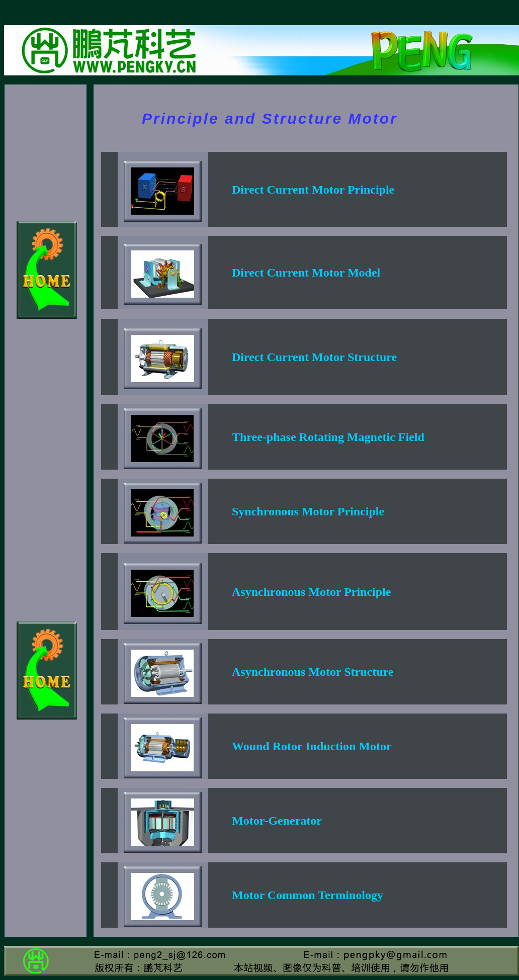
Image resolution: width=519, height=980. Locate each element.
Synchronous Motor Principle (308, 511)
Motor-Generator (277, 821)
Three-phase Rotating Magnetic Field (328, 437)
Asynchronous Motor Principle (311, 592)
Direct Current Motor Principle (313, 190)
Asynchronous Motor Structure (313, 672)
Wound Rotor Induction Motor (312, 746)
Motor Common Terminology (308, 895)
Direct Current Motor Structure (314, 357)
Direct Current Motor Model (306, 273)
